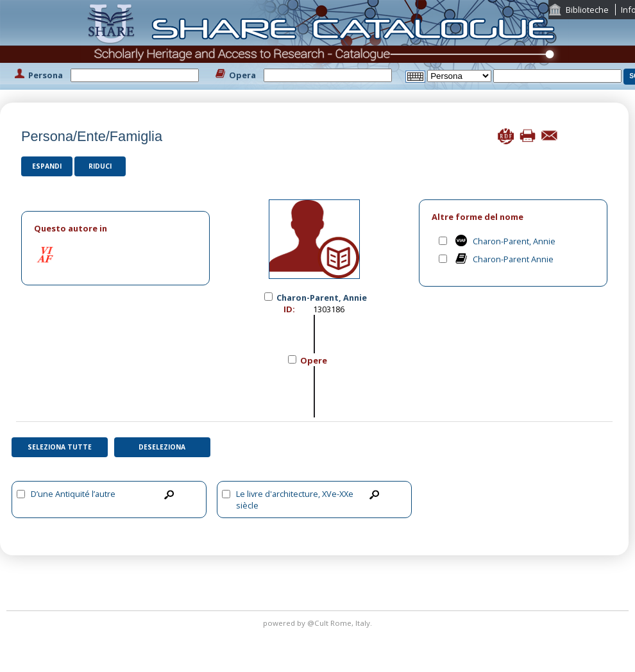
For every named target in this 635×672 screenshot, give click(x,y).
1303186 (329, 309)
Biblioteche (587, 10)
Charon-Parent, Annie (514, 241)
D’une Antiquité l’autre (73, 494)
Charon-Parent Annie (513, 259)
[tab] (115, 229)
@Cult (319, 623)
